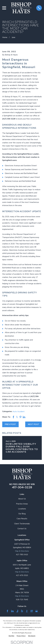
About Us (22, 499)
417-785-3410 (22, 555)
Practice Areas (22, 504)
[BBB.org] (27, 611)
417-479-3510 (22, 575)
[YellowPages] (32, 611)
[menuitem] (11, 636)
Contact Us (22, 529)
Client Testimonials (22, 524)
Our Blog (22, 514)
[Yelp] (22, 611)
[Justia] (17, 611)
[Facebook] (7, 611)
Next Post (34, 424)
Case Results (22, 519)
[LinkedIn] (12, 611)
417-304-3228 (22, 487)
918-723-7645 (22, 600)
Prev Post (10, 424)
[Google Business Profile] (37, 611)
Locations (22, 509)
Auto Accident (19, 412)
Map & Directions (22, 551)
